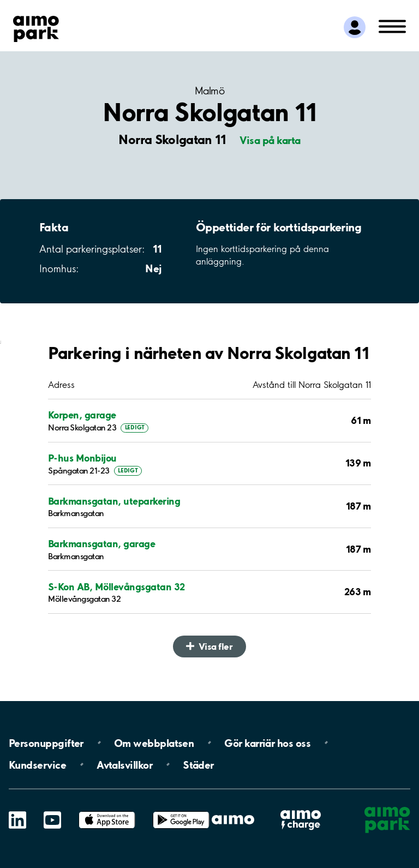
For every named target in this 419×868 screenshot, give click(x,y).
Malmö (209, 91)
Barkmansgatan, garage (101, 544)
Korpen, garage (82, 415)
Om (154, 743)
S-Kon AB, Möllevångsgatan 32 (116, 587)
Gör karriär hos (267, 743)
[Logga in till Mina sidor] (355, 27)
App (107, 812)
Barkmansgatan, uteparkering (114, 501)
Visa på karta (270, 140)
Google (181, 812)
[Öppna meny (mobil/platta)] (392, 26)
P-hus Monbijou (82, 458)
